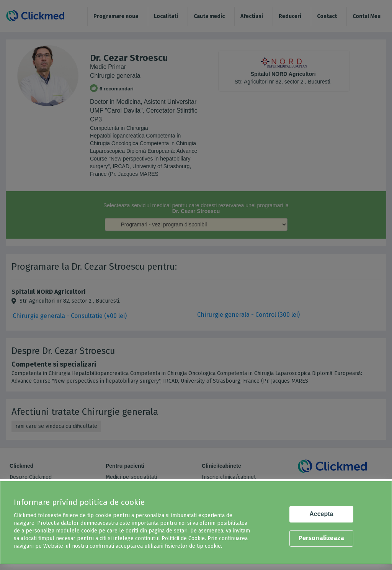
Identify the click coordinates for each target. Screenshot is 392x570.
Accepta (321, 514)
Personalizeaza (321, 538)
